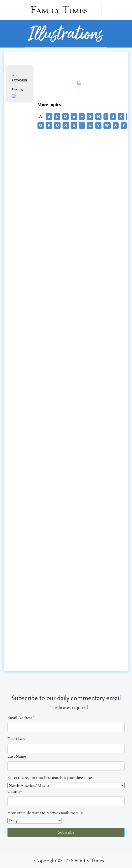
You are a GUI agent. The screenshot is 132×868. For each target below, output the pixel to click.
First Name (17, 739)
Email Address (21, 718)
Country (15, 791)
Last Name (17, 756)
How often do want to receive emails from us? (46, 813)
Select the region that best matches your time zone (50, 778)
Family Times (59, 10)
